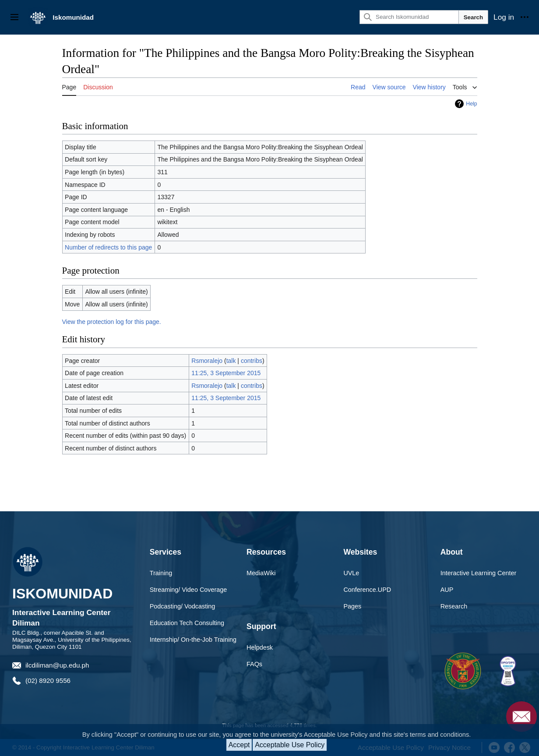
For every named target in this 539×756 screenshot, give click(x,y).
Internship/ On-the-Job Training (193, 640)
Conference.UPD (367, 590)
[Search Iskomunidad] (409, 17)
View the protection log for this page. (112, 322)
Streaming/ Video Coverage (188, 590)
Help (471, 104)
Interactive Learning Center (479, 573)
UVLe (351, 573)
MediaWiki (261, 573)
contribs (252, 361)
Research (454, 606)
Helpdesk (260, 647)
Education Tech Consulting (187, 623)
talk (231, 361)
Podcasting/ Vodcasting (183, 606)
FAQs (254, 664)
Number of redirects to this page (108, 247)
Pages (352, 606)
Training (161, 573)
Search (473, 17)
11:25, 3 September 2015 (226, 373)
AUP (447, 590)
